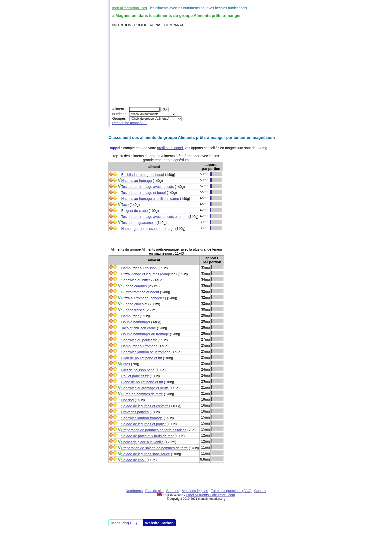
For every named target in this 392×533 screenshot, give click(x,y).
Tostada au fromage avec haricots (147, 187)
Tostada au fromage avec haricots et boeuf (154, 217)
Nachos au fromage (136, 181)
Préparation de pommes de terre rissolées (154, 430)
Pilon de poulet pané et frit (142, 358)
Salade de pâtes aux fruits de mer (147, 436)
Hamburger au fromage (139, 346)
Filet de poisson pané (138, 370)
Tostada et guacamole (138, 223)
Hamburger (130, 316)
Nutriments (134, 491)
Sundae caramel (134, 286)
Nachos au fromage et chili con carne (150, 199)
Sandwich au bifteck (137, 280)
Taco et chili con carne (139, 328)
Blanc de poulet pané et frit (142, 382)
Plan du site (154, 491)
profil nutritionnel (170, 148)
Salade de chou (133, 460)
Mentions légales (195, 491)
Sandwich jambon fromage (142, 418)
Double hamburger (136, 322)
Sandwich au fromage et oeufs (145, 388)
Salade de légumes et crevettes (146, 406)
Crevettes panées (135, 412)
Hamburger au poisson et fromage (148, 229)
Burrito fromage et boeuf (140, 292)
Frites (126, 364)
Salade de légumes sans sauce (146, 454)
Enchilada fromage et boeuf (143, 175)
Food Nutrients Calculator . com (210, 495)
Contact (260, 491)
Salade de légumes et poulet (143, 424)
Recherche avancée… (130, 123)
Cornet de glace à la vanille (142, 442)
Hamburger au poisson (139, 268)
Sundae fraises (133, 310)
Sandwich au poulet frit (139, 340)
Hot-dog (127, 400)
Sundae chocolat (134, 304)
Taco (125, 205)
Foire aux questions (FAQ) (231, 491)
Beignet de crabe (134, 211)
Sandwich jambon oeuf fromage (146, 352)
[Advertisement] (197, 67)
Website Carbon (159, 523)
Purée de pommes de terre (142, 394)
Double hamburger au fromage (145, 334)
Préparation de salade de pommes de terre (154, 448)
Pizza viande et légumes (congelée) (149, 274)
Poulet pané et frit (135, 376)
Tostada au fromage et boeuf (143, 193)
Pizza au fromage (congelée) (144, 298)
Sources (173, 491)
